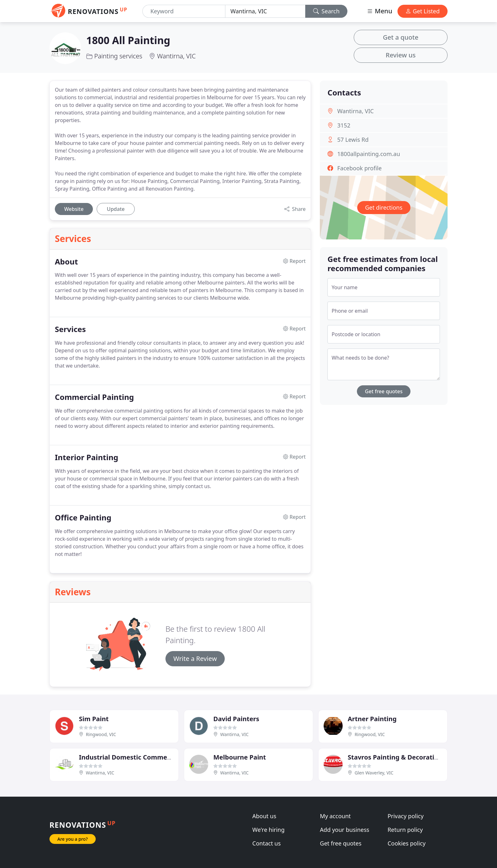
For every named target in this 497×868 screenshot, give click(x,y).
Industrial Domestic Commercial (130, 757)
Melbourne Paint (240, 757)
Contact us (267, 843)
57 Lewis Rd (353, 140)
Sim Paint (94, 719)
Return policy (405, 830)
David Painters (236, 719)
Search (326, 11)
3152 (344, 125)
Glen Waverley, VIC (374, 773)
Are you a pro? (73, 839)
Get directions (384, 207)
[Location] (265, 11)
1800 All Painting (128, 40)
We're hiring (268, 830)
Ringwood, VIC (101, 734)
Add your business (345, 830)
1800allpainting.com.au (369, 154)
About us (264, 816)
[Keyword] (184, 11)
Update (116, 209)
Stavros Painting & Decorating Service (407, 757)
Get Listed (423, 11)
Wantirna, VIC (176, 56)
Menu (379, 11)
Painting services (118, 56)
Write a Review (195, 659)
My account (335, 816)
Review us (401, 55)
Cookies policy (407, 843)
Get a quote (401, 37)
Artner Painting (372, 719)
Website (74, 209)
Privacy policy (406, 816)
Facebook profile (359, 168)
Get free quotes (384, 391)
